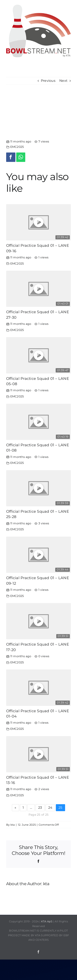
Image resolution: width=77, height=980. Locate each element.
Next (63, 81)
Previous (48, 81)
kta (13, 825)
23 (40, 808)
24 (50, 808)
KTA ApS (47, 921)
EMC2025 (17, 147)
